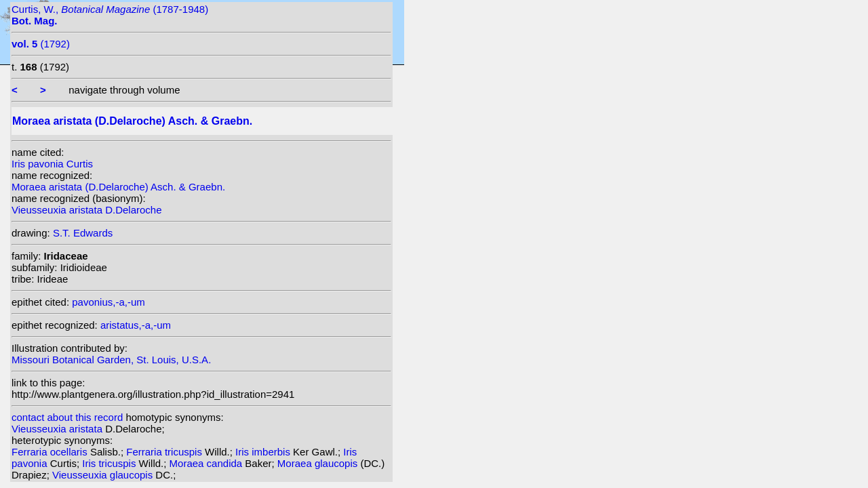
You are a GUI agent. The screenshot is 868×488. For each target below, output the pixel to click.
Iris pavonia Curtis (52, 164)
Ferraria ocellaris (51, 452)
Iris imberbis (264, 452)
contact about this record (67, 417)
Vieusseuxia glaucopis (104, 475)
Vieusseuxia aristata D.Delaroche (87, 210)
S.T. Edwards (83, 233)
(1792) (41, 44)
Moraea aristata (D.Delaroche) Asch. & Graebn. (118, 187)
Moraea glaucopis (319, 463)
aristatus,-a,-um (136, 325)
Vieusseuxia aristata (58, 429)
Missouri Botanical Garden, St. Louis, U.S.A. (111, 360)
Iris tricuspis (110, 463)
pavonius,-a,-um (108, 302)
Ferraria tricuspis (165, 452)
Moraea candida (208, 463)
